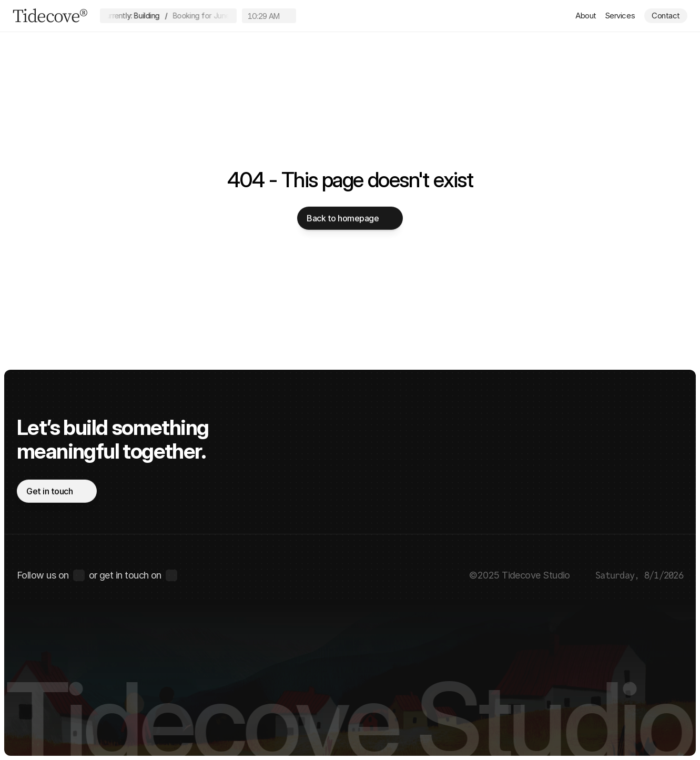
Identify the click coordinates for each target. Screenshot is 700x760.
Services (620, 16)
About (586, 16)
